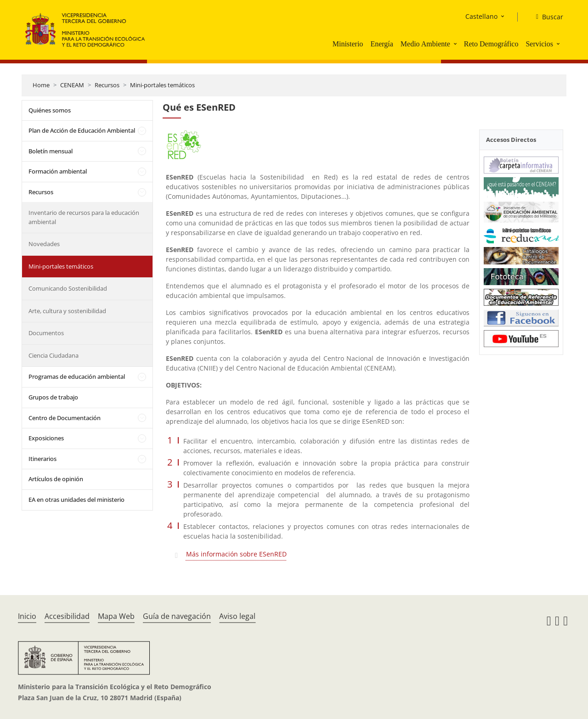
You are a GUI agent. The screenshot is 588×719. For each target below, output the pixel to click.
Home (41, 85)
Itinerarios (42, 459)
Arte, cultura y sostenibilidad (67, 311)
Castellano (481, 16)
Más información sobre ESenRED (236, 554)
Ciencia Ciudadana (54, 355)
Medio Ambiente (425, 44)
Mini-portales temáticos (162, 85)
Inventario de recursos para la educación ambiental (84, 217)
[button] (456, 44)
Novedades (44, 244)
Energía (382, 44)
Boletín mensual (51, 151)
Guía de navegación (177, 616)
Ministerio (348, 44)
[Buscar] (546, 17)
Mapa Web (116, 616)
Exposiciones (46, 438)
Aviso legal (237, 616)
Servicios (539, 44)
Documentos (46, 333)
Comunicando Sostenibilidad (68, 288)
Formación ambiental (58, 171)
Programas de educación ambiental (77, 376)
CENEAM (72, 85)
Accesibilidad (67, 616)
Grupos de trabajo (53, 397)
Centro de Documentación (65, 418)
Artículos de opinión (56, 479)
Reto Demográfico (491, 44)
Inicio (27, 616)
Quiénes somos (50, 110)
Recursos (107, 85)
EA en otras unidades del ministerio (76, 500)
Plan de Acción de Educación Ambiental (82, 130)
